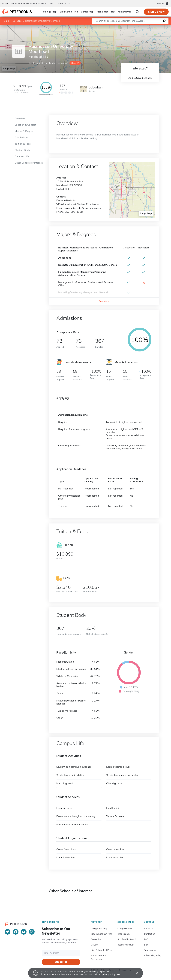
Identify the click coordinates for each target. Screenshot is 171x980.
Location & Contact (25, 125)
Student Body (22, 150)
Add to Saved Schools (140, 78)
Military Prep (124, 12)
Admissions (21, 138)
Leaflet (133, 27)
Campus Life (22, 157)
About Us (149, 929)
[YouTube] (24, 932)
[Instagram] (32, 932)
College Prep (50, 12)
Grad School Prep (69, 12)
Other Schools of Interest (29, 163)
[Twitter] (8, 932)
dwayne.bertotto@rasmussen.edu (83, 208)
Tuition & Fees (23, 144)
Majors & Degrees (25, 131)
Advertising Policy (153, 955)
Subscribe (61, 962)
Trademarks (150, 950)
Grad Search (124, 934)
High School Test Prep (101, 950)
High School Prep (106, 12)
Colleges (17, 21)
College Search (125, 929)
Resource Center (126, 945)
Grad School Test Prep (101, 934)
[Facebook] (16, 932)
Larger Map (9, 69)
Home (6, 21)
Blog (5, 3)
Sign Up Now (156, 12)
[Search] (138, 12)
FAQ (52, 3)
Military (94, 945)
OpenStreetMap (150, 27)
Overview (20, 119)
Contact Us (150, 934)
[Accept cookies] (135, 973)
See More (104, 301)
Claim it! (75, 63)
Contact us (63, 3)
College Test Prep (99, 929)
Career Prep (87, 12)
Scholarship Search (127, 939)
